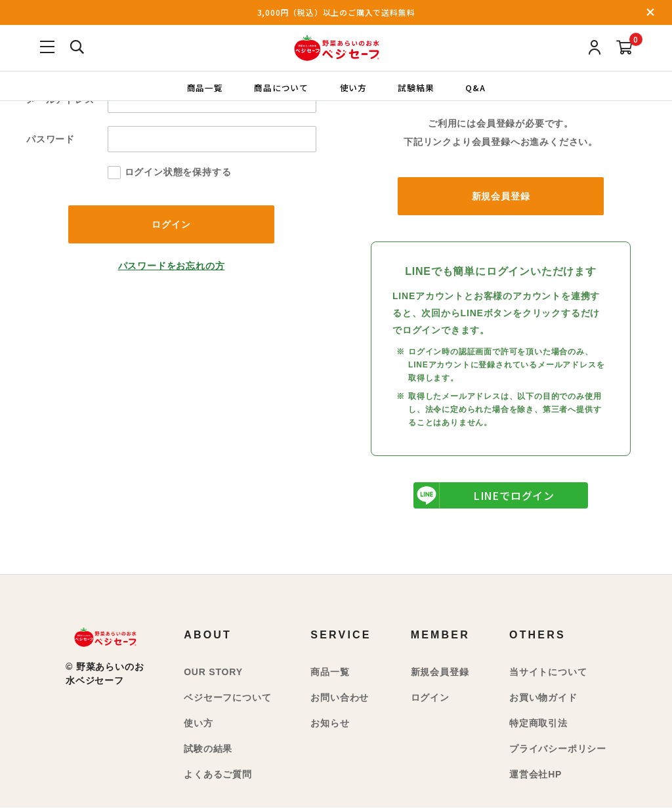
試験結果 (418, 87)
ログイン (430, 699)
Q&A (478, 87)
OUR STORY (213, 673)
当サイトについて (548, 673)
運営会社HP (535, 776)
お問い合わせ (340, 699)
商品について (280, 87)
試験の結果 (208, 750)
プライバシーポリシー (558, 750)
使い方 (353, 87)
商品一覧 (201, 87)
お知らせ (330, 724)
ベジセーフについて (227, 699)
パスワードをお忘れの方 (172, 267)
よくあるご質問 (218, 776)
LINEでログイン (484, 497)
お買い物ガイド (543, 699)
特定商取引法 (538, 724)
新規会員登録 (501, 197)
